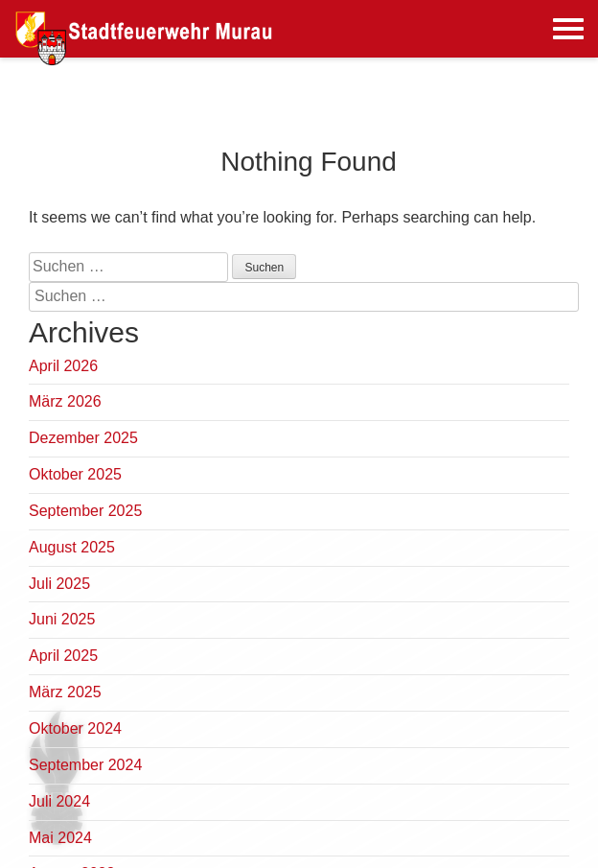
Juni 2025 (62, 619)
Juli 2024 (59, 801)
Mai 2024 (60, 838)
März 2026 (65, 401)
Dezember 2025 (83, 438)
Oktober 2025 (75, 474)
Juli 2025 (59, 584)
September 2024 (85, 765)
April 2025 (63, 656)
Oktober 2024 (75, 728)
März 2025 (65, 692)
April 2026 (63, 366)
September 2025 (85, 511)
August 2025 (72, 547)
